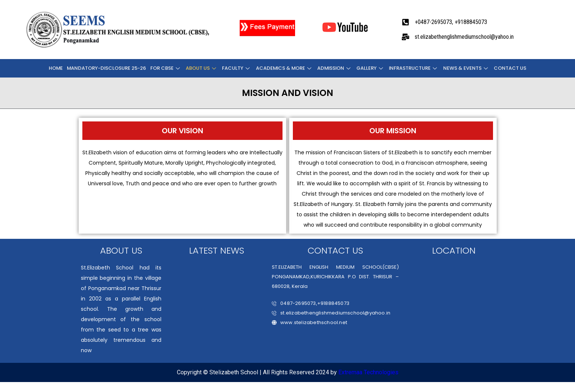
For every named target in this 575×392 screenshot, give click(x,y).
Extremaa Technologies (368, 372)
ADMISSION (335, 68)
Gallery (371, 68)
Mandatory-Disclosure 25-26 (108, 68)
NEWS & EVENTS (466, 68)
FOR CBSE (167, 68)
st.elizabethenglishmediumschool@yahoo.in (331, 313)
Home (57, 68)
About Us (202, 68)
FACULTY (237, 68)
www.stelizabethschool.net (309, 322)
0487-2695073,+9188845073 (311, 303)
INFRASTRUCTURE (414, 68)
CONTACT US (509, 68)
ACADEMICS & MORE (284, 68)
